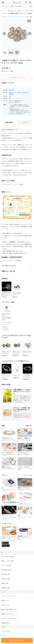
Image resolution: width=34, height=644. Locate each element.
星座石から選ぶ (6, 588)
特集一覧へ (29, 426)
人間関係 (9, 323)
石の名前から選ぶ (7, 570)
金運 (5, 323)
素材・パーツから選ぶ (8, 561)
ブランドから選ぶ (7, 565)
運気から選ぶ (5, 583)
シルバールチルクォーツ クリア (11, 184)
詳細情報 (25, 122)
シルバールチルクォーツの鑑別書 (11, 261)
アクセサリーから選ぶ (8, 556)
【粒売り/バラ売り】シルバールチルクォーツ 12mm (27, 353)
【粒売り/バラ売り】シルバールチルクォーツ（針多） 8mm (6, 353)
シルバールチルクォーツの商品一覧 (6, 327)
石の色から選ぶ (6, 574)
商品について (5, 601)
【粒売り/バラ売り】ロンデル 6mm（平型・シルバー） (17, 294)
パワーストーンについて (8, 596)
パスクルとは (5, 631)
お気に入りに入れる (17, 77)
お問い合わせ (5, 623)
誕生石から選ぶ (6, 579)
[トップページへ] (17, 4)
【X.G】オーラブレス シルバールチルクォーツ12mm (6, 376)
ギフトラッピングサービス (9, 618)
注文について (5, 605)
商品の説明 (9, 122)
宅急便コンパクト (13, 93)
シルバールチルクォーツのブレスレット (6, 330)
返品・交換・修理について (9, 609)
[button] (4, 34)
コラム (3, 636)
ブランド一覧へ (28, 475)
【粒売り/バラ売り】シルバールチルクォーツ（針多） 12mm (17, 353)
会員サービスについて (8, 614)
